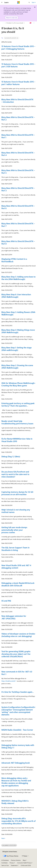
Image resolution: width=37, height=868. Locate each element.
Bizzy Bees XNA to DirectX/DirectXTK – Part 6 (18, 207)
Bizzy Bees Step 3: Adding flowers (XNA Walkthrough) (18, 313)
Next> (3, 838)
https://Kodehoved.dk (8, 681)
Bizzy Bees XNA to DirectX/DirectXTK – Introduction (17, 101)
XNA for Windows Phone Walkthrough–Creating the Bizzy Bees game (18, 384)
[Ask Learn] (31, 23)
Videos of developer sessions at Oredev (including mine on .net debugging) (18, 635)
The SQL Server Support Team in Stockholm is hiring (15, 549)
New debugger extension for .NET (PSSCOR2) (14, 617)
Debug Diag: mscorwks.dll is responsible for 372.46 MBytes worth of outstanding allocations (18, 821)
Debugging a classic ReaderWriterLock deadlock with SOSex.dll (18, 584)
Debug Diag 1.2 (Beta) (11, 456)
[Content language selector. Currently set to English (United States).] (10, 852)
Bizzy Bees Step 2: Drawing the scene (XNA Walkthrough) (17, 366)
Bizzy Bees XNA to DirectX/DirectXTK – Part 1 (18, 136)
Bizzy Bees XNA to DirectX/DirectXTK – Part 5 (18, 171)
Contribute (4, 863)
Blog (24, 860)
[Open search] (29, 2)
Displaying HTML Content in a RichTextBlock (14, 260)
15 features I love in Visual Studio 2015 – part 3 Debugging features (18, 47)
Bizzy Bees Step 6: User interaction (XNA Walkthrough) (16, 296)
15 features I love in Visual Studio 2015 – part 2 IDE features (18, 65)
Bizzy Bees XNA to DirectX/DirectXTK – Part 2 (18, 118)
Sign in (34, 2)
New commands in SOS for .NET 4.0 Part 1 (17, 673)
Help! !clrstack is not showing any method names (16, 511)
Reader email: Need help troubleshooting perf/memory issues (17, 422)
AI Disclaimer (5, 860)
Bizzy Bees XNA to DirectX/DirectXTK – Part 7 (18, 225)
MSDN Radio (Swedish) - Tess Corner (17, 730)
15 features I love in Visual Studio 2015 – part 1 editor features (18, 83)
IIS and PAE (6, 601)
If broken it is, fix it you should (15, 23)
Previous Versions (16, 860)
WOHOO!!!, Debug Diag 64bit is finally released (15, 802)
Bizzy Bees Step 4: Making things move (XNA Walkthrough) (18, 331)
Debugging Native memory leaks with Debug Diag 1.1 (18, 746)
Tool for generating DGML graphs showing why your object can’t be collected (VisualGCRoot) (16, 654)
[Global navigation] (2, 2)
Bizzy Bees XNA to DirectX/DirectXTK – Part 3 (18, 189)
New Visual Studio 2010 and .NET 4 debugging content (16, 566)
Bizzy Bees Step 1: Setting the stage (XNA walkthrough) (16, 349)
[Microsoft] (19, 2)
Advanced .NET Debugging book (16, 763)
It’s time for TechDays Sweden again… (18, 692)
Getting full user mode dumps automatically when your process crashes (14, 530)
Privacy (12, 863)
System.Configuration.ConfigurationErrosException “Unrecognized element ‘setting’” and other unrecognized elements (18, 711)
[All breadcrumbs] (3, 23)
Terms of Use (5, 865)
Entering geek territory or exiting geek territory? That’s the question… (18, 404)
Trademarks (14, 865)
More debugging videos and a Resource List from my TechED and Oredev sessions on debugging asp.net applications (16, 782)
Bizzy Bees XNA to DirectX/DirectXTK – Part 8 (18, 242)
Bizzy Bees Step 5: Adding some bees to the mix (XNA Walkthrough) (18, 278)
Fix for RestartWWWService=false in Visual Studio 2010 (17, 440)
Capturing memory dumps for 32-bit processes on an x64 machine (17, 493)
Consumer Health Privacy (24, 863)
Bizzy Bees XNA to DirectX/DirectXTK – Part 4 (18, 154)
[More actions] (34, 23)
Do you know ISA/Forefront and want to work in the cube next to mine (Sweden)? (15, 474)
